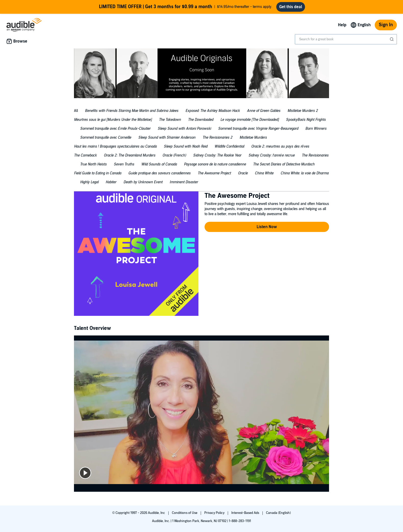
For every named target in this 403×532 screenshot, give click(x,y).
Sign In (386, 25)
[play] (85, 473)
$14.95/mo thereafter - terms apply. (186, 7)
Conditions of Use (185, 513)
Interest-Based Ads (246, 513)
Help (342, 25)
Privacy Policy (215, 513)
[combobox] (346, 39)
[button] (267, 227)
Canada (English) (278, 513)
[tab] (76, 112)
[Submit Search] (392, 39)
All (76, 111)
